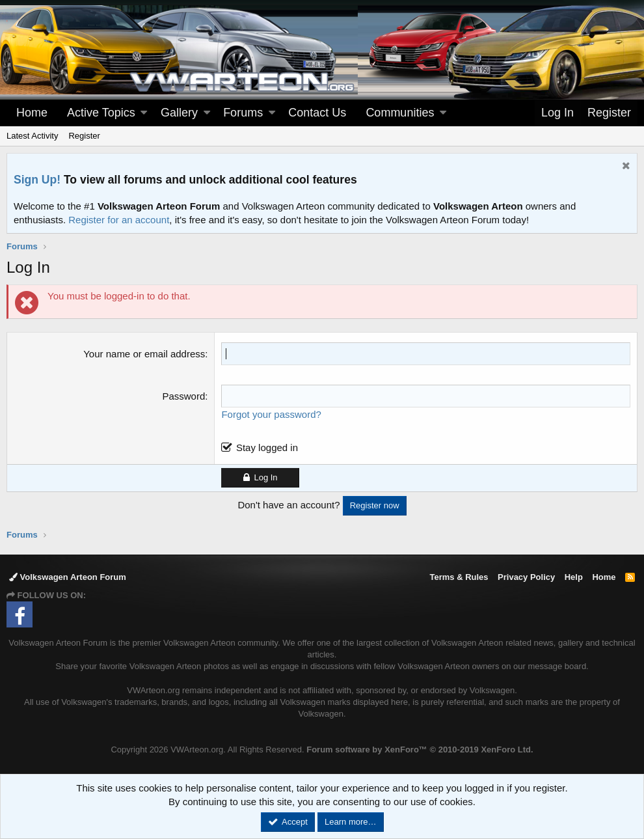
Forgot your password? (271, 414)
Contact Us (317, 113)
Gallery (179, 113)
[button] (144, 113)
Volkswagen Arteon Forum (68, 577)
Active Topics (101, 113)
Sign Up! (37, 180)
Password (183, 396)
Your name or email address (144, 354)
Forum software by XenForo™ (420, 750)
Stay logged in (267, 447)
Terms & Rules (459, 577)
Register (84, 136)
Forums (243, 113)
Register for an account (119, 220)
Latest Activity (32, 136)
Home (32, 113)
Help (574, 577)
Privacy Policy (526, 577)
